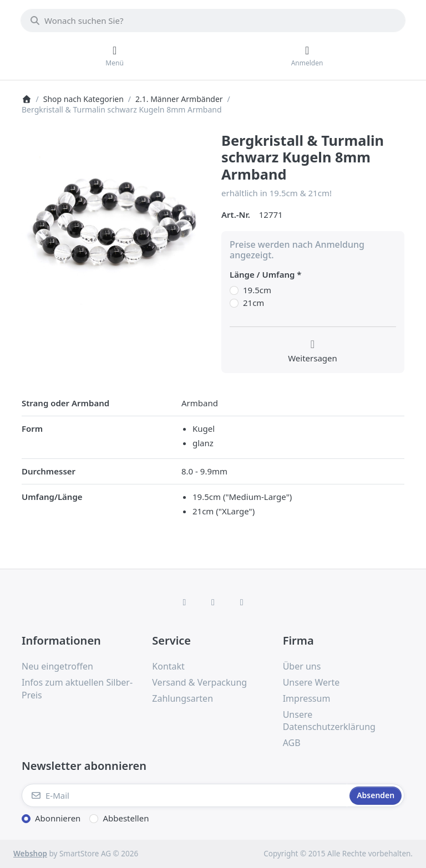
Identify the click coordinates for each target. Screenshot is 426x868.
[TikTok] (242, 602)
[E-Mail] (184, 795)
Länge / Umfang (262, 275)
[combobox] (213, 21)
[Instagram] (213, 602)
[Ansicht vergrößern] (113, 223)
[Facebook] (185, 602)
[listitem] (113, 223)
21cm (253, 303)
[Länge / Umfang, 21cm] (234, 303)
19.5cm (257, 290)
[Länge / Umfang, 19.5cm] (234, 290)
